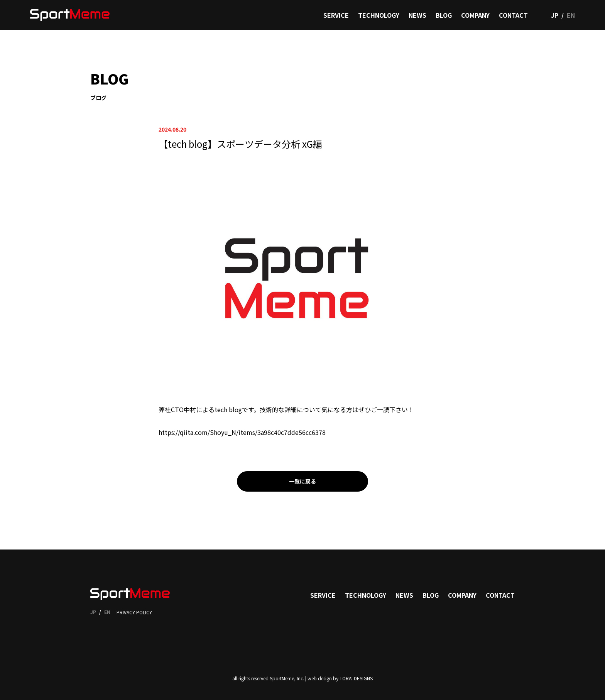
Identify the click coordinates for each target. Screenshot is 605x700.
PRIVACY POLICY (134, 612)
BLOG (444, 15)
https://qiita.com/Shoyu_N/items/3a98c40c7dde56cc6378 (242, 432)
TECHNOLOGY (379, 15)
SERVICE (336, 15)
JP (555, 15)
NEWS (417, 15)
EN (571, 15)
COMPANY (475, 15)
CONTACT (513, 15)
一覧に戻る (302, 481)
